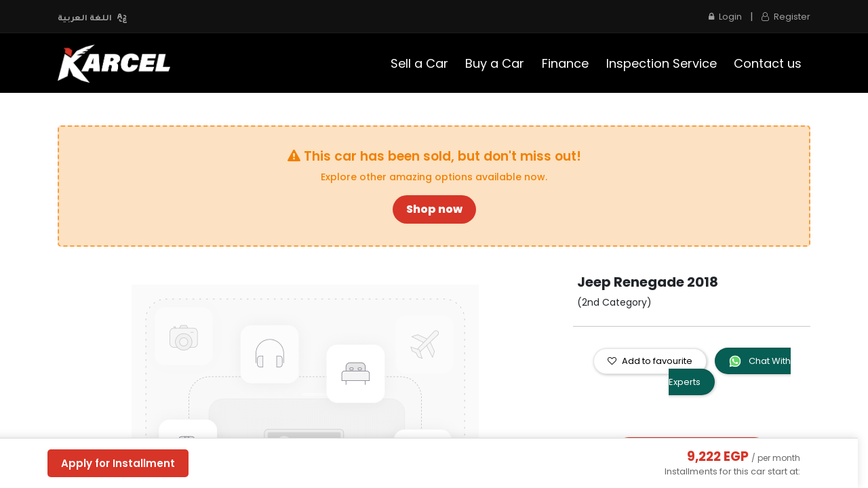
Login (725, 17)
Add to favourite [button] (650, 361)
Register (786, 17)
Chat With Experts (730, 371)
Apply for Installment (118, 463)
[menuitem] (419, 63)
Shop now (434, 209)
